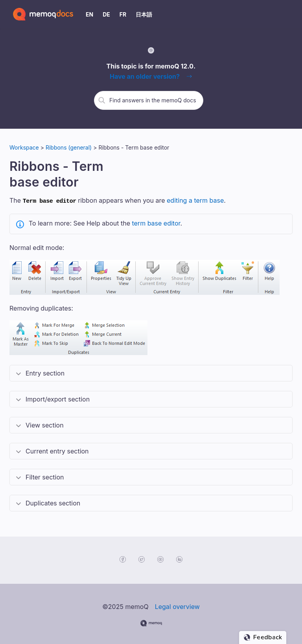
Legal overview (177, 605)
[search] (153, 100)
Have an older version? (145, 76)
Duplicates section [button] (53, 502)
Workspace (24, 147)
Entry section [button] (45, 372)
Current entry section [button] (57, 450)
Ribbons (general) (69, 147)
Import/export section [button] (58, 398)
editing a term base (195, 200)
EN (89, 14)
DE (106, 14)
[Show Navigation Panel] (288, 14)
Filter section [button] (45, 476)
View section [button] (45, 424)
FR (123, 14)
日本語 (144, 14)
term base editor (156, 222)
